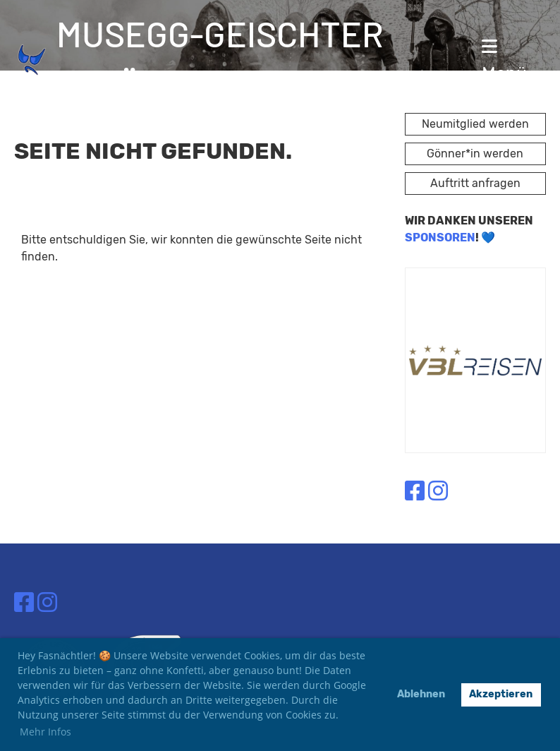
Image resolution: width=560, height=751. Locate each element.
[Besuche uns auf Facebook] (415, 491)
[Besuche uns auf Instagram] (438, 491)
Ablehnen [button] (421, 694)
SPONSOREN (440, 238)
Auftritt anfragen (475, 183)
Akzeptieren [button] (501, 694)
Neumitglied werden (475, 124)
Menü (504, 61)
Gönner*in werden (475, 154)
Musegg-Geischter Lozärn (220, 60)
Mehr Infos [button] (45, 732)
